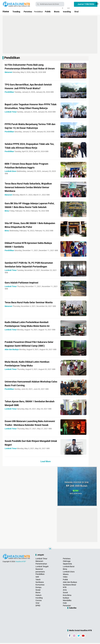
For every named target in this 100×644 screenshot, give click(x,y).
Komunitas (40, 586)
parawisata (40, 573)
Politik (52, 11)
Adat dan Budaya (70, 583)
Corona (39, 601)
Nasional (39, 570)
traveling (73, 11)
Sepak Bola (67, 565)
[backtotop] (50, 550)
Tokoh (38, 581)
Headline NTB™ (21, 563)
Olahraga (67, 562)
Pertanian (67, 607)
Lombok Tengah (42, 568)
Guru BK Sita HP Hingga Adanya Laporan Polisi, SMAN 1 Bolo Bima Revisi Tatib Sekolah (31, 207)
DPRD (38, 607)
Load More (46, 462)
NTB (65, 588)
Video (65, 578)
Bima (65, 570)
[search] (50, 4)
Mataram (39, 562)
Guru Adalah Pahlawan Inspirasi (25, 283)
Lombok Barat (69, 568)
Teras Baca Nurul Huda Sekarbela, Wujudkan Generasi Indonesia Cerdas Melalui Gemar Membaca (28, 187)
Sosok (65, 594)
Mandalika (67, 601)
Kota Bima (67, 596)
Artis (65, 591)
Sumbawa (40, 583)
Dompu (38, 588)
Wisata (66, 575)
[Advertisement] (50, 35)
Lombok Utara (69, 573)
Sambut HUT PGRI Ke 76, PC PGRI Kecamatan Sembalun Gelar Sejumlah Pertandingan (29, 266)
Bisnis (62, 11)
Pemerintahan (41, 565)
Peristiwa (30, 11)
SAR (37, 578)
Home (6, 11)
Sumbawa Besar (70, 586)
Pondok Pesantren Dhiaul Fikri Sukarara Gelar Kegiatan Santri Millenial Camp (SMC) (30, 347)
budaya (66, 599)
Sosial (38, 591)
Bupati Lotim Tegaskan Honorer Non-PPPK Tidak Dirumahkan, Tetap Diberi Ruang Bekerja (29, 108)
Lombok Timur (41, 560)
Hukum (38, 596)
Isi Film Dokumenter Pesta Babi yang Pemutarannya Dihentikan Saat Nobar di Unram (30, 68)
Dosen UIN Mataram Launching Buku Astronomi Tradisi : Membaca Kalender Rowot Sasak (29, 426)
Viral (84, 11)
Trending (17, 11)
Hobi (65, 604)
